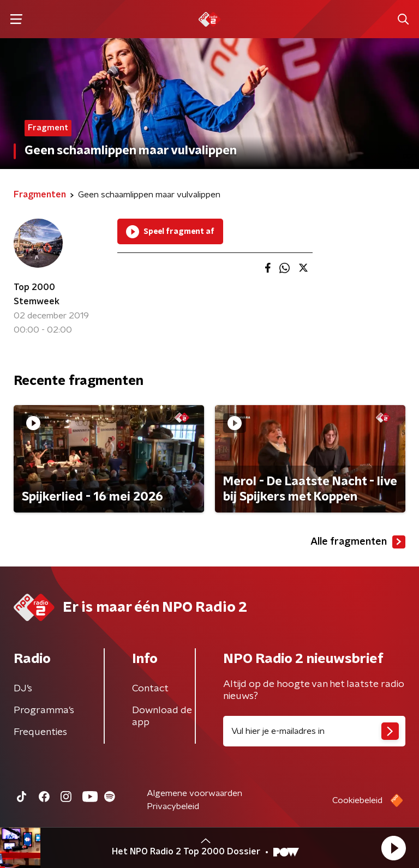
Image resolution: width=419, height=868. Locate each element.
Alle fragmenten (358, 542)
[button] (393, 848)
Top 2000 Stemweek (37, 294)
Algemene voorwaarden (194, 793)
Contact (150, 689)
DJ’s (23, 689)
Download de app (162, 716)
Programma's (44, 710)
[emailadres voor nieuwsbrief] (314, 731)
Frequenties (40, 732)
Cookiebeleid (357, 800)
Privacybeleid (173, 806)
